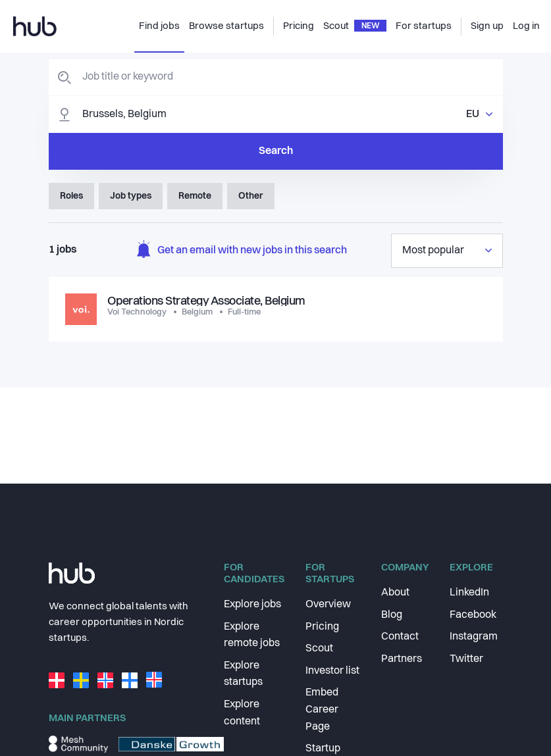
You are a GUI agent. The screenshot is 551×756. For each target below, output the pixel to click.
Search (276, 151)
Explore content (242, 713)
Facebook (473, 615)
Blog (392, 615)
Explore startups (243, 674)
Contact (400, 637)
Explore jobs (252, 605)
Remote (195, 196)
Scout (319, 649)
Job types (131, 196)
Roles (71, 196)
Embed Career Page (322, 710)
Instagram (474, 637)
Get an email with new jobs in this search (242, 251)
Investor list (332, 671)
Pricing (322, 627)
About (395, 593)
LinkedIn (469, 593)
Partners (402, 659)
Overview (328, 605)
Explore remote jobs (252, 636)
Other (251, 196)
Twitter (466, 659)
